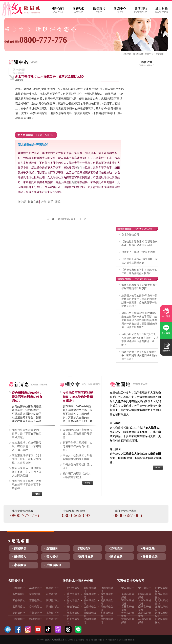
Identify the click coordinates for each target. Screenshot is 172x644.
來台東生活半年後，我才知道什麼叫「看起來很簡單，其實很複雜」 (27, 459)
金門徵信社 (52, 619)
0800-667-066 (128, 515)
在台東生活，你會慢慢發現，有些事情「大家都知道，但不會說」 (27, 446)
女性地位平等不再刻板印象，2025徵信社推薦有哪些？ (78, 397)
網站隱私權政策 (127, 640)
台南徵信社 (36, 607)
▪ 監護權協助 (85, 557)
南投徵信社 (52, 600)
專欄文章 (159, 54)
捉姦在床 (33, 202)
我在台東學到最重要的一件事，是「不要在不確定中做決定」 (27, 434)
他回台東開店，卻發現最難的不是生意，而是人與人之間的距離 (27, 472)
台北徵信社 (19, 588)
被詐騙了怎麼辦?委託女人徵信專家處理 (77, 475)
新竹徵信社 (19, 594)
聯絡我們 (166, 351)
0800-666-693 (76, 515)
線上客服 (166, 316)
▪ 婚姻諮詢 (84, 548)
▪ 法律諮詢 (115, 548)
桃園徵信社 (52, 588)
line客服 (166, 333)
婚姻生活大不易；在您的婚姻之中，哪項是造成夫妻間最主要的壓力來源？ (139, 355)
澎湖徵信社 (36, 619)
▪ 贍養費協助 (149, 557)
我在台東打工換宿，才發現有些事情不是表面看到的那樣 (27, 485)
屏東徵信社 (19, 613)
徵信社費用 (113, 640)
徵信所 (22, 202)
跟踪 (58, 202)
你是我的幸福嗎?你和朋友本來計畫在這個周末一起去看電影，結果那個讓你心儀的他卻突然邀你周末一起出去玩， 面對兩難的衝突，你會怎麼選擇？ (140, 320)
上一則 (49, 219)
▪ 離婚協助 (115, 557)
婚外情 (98, 89)
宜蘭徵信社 (36, 613)
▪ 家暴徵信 (19, 565)
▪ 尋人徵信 (51, 557)
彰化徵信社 (19, 600)
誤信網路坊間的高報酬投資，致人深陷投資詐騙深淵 (77, 434)
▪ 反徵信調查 (53, 565)
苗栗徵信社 (36, 594)
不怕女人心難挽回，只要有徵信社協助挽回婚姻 (77, 457)
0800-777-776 (36, 40)
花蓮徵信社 (52, 613)
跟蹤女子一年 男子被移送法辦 (138, 252)
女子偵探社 (145, 588)
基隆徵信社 (36, 588)
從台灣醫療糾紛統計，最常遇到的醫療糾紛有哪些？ (27, 397)
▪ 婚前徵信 (19, 548)
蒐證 (74, 182)
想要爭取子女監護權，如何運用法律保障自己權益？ (77, 446)
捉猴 (43, 202)
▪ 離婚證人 (19, 557)
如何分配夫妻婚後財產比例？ (77, 466)
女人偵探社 (128, 588)
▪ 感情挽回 (51, 548)
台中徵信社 (52, 594)
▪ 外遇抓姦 (148, 548)
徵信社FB (103, 640)
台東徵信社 (19, 619)
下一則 (84, 219)
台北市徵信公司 (130, 235)
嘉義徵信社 (19, 607)
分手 (50, 202)
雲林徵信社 (36, 600)
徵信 (88, 640)
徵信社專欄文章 (67, 219)
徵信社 (136, 54)
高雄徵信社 (52, 607)
